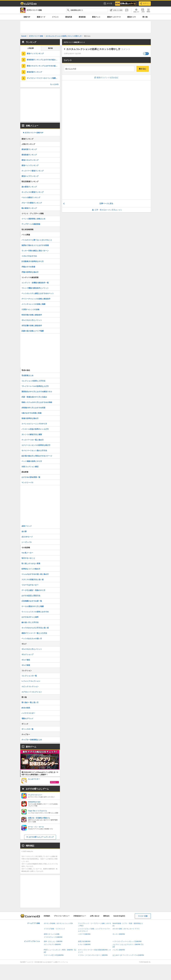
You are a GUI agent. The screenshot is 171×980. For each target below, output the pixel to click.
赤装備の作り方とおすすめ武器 (33, 408)
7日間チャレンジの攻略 (30, 309)
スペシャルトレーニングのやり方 (34, 424)
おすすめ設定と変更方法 (31, 596)
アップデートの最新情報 (31, 224)
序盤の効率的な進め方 (30, 272)
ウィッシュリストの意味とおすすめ (35, 612)
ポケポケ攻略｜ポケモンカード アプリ (126, 929)
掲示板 (50, 48)
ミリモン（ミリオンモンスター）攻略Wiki (93, 955)
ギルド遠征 (26, 660)
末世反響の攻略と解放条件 (32, 326)
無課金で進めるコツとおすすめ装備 (35, 245)
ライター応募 (143, 916)
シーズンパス (27, 542)
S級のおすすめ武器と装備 (31, 413)
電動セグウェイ (27, 718)
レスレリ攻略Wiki (84, 944)
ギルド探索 (26, 665)
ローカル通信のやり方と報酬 (33, 606)
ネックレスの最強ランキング (33, 192)
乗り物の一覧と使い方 (30, 702)
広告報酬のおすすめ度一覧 (32, 601)
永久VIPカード (27, 537)
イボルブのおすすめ (29, 256)
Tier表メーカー (27, 553)
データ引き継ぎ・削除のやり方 (33, 590)
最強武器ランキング (34, 72)
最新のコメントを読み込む (106, 78)
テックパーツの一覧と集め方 (33, 440)
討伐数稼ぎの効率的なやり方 (33, 261)
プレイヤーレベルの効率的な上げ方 (35, 386)
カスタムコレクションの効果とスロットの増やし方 (93, 49)
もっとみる (54, 84)
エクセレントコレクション (32, 692)
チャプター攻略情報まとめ (32, 740)
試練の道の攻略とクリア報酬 (33, 331)
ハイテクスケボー (28, 713)
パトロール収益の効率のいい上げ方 (35, 429)
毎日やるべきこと (28, 558)
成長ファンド (27, 526)
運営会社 (106, 916)
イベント (55, 17)
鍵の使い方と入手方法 (30, 622)
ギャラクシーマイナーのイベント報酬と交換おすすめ (43, 78)
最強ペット (96, 17)
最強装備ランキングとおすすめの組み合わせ (43, 60)
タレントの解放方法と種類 (32, 434)
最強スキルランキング (30, 160)
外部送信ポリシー (80, 916)
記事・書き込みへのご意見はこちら (106, 210)
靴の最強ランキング (29, 208)
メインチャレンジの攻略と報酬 (33, 304)
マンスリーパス (27, 483)
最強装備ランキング (29, 155)
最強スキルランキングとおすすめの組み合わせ (43, 66)
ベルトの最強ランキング (31, 197)
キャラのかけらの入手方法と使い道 (35, 628)
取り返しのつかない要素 (31, 563)
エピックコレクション (30, 686)
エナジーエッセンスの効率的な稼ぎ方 (36, 445)
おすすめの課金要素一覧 (31, 477)
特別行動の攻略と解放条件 (32, 315)
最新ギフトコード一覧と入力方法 (34, 633)
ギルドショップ (27, 654)
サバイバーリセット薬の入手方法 (34, 451)
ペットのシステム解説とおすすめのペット (38, 293)
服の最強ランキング (29, 187)
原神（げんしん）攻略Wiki (53, 941)
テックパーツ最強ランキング (33, 171)
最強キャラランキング (30, 176)
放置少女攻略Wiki (84, 941)
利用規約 (47, 916)
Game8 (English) (119, 916)
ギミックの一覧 (27, 729)
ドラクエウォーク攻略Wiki (53, 937)
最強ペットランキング (35, 54)
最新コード (41, 17)
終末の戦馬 (26, 708)
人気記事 (31, 48)
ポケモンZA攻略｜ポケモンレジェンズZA (58, 923)
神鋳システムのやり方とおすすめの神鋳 (37, 402)
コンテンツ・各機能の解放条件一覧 (35, 283)
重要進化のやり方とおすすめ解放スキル (37, 392)
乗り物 (145, 17)
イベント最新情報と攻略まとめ (33, 219)
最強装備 (82, 17)
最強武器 (69, 17)
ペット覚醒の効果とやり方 (32, 461)
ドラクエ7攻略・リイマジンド (54, 929)
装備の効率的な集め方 (30, 418)
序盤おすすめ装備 (28, 267)
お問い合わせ (95, 916)
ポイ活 (108, 4)
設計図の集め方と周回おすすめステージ (37, 456)
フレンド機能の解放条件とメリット (35, 288)
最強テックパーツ (114, 17)
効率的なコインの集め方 (31, 569)
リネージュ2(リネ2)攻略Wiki (54, 955)
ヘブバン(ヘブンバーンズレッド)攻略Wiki (127, 941)
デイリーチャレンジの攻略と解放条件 (36, 299)
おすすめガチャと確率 (30, 617)
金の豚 (24, 531)
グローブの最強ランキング (32, 203)
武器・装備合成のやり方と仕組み (34, 397)
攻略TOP (27, 17)
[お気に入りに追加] (116, 10)
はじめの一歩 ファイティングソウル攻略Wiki (128, 955)
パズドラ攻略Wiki (84, 934)
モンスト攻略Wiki (119, 934)
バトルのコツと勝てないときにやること (37, 240)
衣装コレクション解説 (30, 467)
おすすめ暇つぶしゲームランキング (41, 837)
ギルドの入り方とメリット (32, 320)
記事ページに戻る (106, 203)
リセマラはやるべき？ (30, 585)
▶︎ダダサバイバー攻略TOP (33, 133)
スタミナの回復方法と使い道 (33, 580)
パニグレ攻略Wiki (119, 950)
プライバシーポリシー (62, 916)
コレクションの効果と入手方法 (33, 381)
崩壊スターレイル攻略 (52, 934)
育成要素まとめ (27, 375)
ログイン (145, 4)
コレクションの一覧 (29, 676)
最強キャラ (132, 17)
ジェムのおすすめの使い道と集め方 (35, 574)
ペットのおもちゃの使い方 (32, 638)
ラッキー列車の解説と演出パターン (35, 251)
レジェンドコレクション (31, 681)
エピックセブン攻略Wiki (52, 944)
